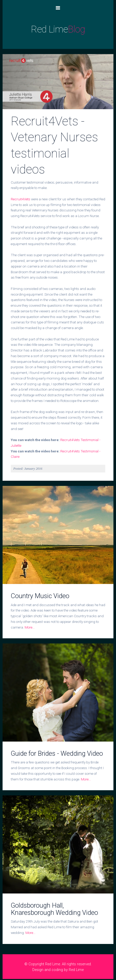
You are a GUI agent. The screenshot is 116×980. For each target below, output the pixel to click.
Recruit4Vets (21, 199)
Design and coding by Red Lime (58, 970)
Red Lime (58, 29)
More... (30, 627)
